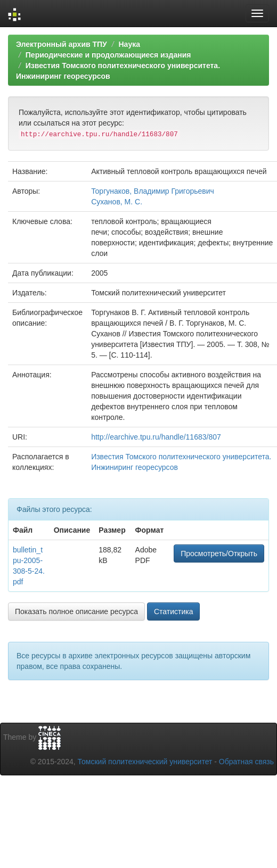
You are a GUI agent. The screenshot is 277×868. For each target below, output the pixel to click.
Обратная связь (246, 762)
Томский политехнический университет (145, 762)
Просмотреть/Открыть (219, 553)
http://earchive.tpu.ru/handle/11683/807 (156, 437)
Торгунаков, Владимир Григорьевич (153, 191)
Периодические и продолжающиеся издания (108, 55)
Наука (129, 44)
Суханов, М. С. (117, 202)
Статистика (174, 611)
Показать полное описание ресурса (76, 611)
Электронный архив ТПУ (62, 44)
